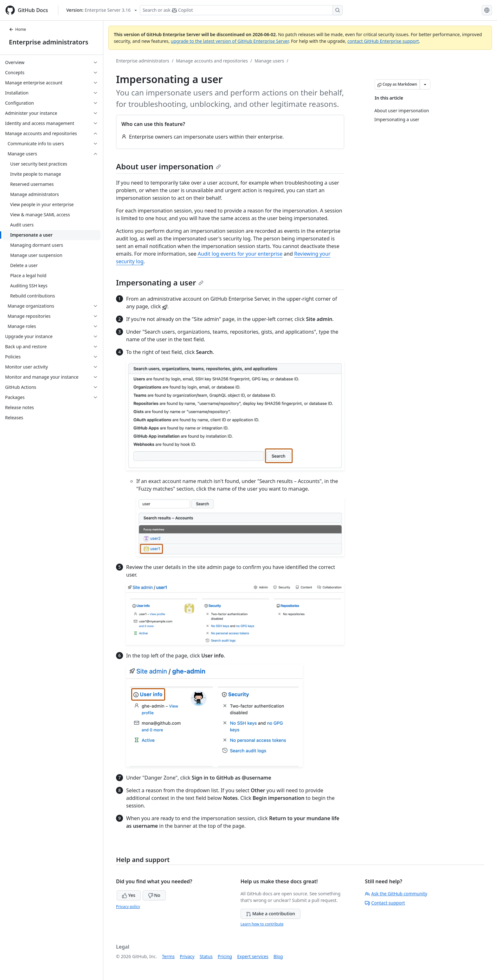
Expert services (253, 956)
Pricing (225, 956)
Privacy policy (128, 907)
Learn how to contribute (262, 924)
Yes (129, 895)
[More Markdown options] (425, 84)
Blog (278, 956)
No (154, 895)
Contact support (385, 903)
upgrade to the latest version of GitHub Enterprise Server (230, 41)
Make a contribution (271, 914)
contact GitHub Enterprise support (383, 41)
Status (206, 956)
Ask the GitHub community (396, 894)
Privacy (187, 956)
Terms (168, 956)
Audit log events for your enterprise (240, 254)
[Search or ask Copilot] (241, 10)
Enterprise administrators (49, 42)
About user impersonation (168, 166)
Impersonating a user (160, 282)
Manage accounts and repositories (212, 61)
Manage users (269, 61)
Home (17, 29)
